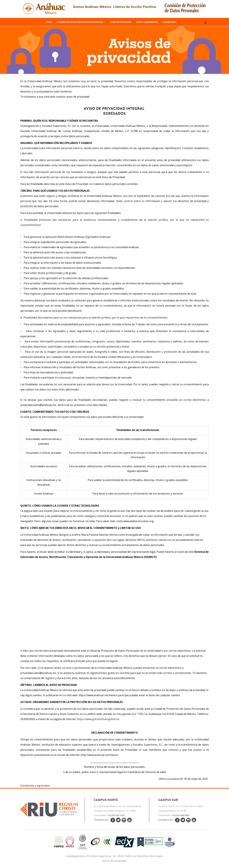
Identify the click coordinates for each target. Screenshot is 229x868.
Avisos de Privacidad (121, 22)
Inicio (49, 22)
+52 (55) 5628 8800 (180, 815)
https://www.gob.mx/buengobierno (98, 719)
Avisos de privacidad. (115, 861)
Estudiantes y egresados (35, 786)
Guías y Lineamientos (147, 22)
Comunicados (170, 22)
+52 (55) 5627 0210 (116, 815)
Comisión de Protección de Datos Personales (81, 22)
